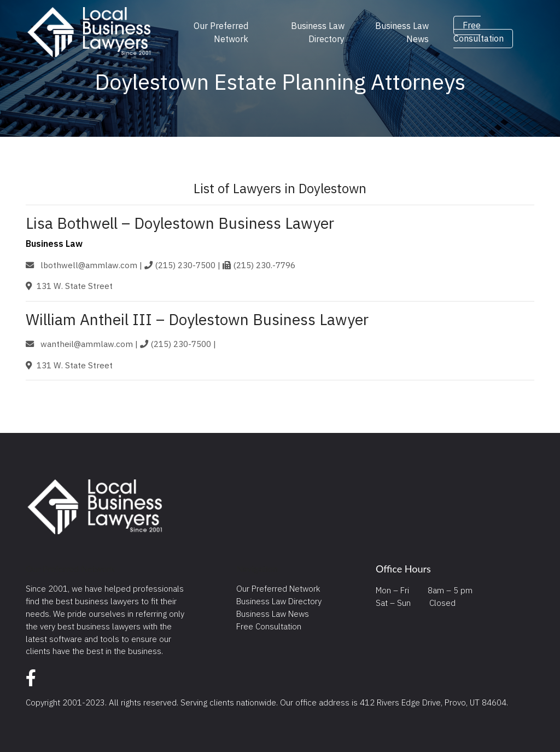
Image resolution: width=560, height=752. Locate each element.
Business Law (54, 244)
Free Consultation (479, 32)
